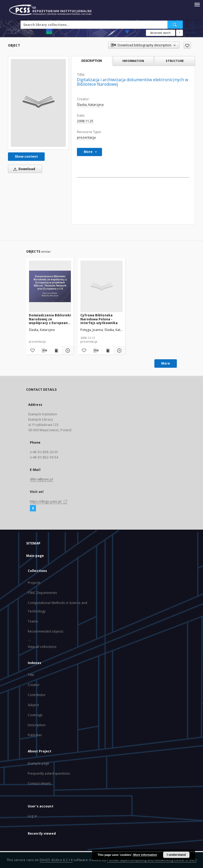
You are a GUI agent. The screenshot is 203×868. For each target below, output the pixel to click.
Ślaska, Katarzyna (90, 105)
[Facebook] (33, 508)
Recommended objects (45, 631)
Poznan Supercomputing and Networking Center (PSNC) (152, 860)
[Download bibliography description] (44, 351)
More (166, 363)
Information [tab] (133, 61)
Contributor (37, 695)
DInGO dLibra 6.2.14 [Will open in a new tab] (56, 860)
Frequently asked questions (49, 773)
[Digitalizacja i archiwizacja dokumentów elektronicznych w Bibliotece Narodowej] (38, 103)
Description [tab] (92, 61)
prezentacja (86, 137)
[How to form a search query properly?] (179, 33)
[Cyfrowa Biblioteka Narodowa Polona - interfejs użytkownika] (101, 286)
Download (23, 169)
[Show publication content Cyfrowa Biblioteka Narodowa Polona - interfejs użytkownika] (108, 351)
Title (31, 675)
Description (37, 725)
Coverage (35, 715)
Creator (34, 685)
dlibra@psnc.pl (41, 479)
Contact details (39, 783)
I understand (176, 855)
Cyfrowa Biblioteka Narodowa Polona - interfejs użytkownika (99, 319)
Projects (34, 583)
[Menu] (197, 4)
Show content (26, 156)
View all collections (42, 647)
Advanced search (160, 33)
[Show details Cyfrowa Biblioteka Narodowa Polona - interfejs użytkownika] (119, 351)
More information (145, 855)
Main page (35, 556)
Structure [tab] (175, 61)
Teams (33, 621)
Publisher (35, 735)
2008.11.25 (85, 121)
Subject (33, 705)
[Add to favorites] (187, 45)
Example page (38, 763)
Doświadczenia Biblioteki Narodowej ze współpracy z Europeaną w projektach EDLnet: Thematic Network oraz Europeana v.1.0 (50, 319)
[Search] (175, 25)
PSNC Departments (42, 593)
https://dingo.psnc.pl (49, 501)
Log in (32, 816)
